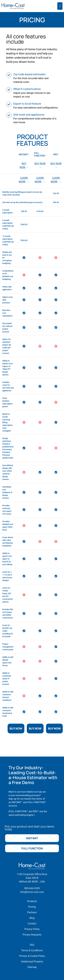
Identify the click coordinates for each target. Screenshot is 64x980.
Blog (32, 918)
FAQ (32, 945)
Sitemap (32, 967)
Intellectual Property (32, 962)
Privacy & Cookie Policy (32, 956)
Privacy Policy (32, 929)
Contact (32, 924)
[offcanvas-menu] (60, 6)
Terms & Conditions (32, 950)
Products (32, 901)
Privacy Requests (32, 935)
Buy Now (16, 728)
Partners (32, 912)
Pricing (32, 907)
